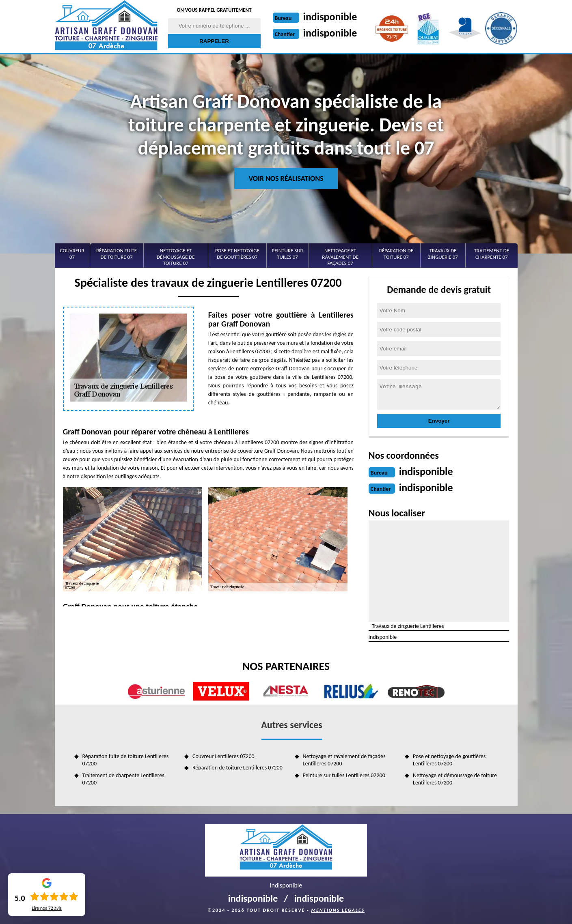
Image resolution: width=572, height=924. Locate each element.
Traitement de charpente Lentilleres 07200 (123, 779)
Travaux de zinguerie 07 (443, 254)
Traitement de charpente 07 (492, 254)
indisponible (330, 17)
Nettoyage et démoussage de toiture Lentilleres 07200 (455, 779)
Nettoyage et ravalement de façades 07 (340, 257)
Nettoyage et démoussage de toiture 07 (176, 257)
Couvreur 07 (72, 254)
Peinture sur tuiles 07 (287, 254)
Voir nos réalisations (286, 178)
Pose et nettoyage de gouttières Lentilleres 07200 (449, 760)
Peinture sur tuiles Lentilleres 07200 (344, 775)
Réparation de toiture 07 (396, 254)
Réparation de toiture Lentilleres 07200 (237, 768)
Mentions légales (338, 910)
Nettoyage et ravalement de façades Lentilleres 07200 (344, 760)
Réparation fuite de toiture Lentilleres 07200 (126, 760)
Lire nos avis (47, 908)
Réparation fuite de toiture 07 (117, 254)
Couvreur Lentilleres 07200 (223, 756)
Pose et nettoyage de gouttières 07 (237, 254)
